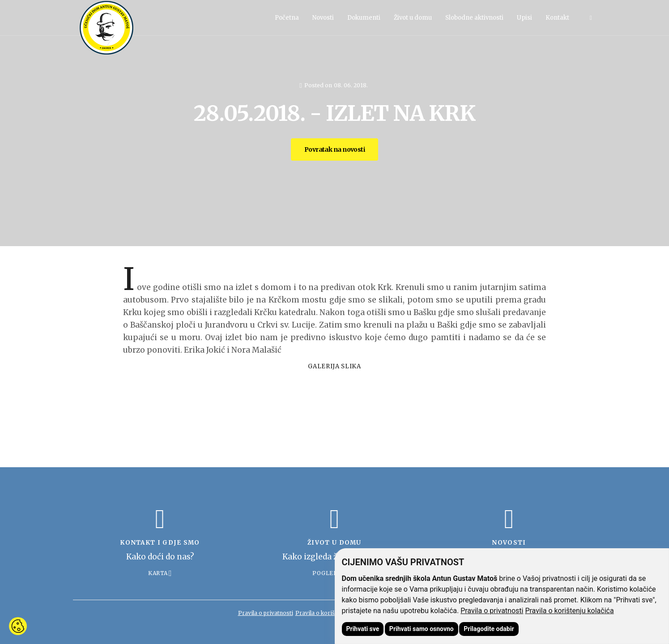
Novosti (323, 18)
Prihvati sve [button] (363, 629)
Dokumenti (364, 18)
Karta (158, 573)
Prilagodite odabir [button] (489, 629)
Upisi (524, 18)
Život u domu (413, 18)
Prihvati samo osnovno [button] (422, 629)
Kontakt (557, 18)
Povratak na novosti (334, 149)
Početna (287, 18)
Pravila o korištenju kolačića (569, 611)
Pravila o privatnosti (492, 611)
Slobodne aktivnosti (474, 18)
